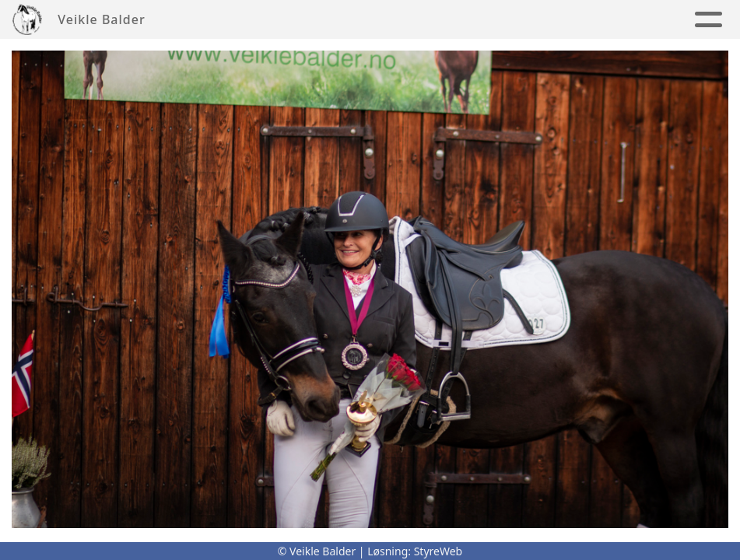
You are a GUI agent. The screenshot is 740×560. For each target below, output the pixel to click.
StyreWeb (438, 551)
